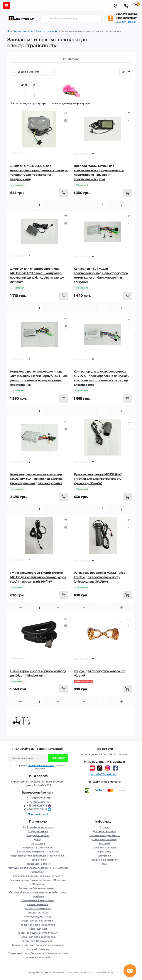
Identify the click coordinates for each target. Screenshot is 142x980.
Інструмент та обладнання (38, 848)
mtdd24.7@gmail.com (104, 774)
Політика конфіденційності (41, 766)
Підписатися (58, 758)
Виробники (104, 856)
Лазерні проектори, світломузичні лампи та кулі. (38, 856)
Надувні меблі (38, 860)
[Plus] (58, 205)
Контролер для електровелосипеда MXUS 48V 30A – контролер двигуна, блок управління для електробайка (37, 479)
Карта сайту (104, 852)
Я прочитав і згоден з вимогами (38, 767)
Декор (38, 839)
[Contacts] (126, 5)
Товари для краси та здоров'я (38, 925)
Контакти (104, 843)
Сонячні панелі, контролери (38, 900)
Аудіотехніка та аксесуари (38, 827)
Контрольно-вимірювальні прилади (38, 852)
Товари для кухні (38, 929)
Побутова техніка (38, 831)
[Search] (45, 18)
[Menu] (6, 5)
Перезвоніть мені (38, 814)
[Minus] (21, 205)
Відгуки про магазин (107, 782)
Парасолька (38, 843)
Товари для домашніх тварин (38, 921)
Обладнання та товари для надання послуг (38, 876)
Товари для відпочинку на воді (38, 937)
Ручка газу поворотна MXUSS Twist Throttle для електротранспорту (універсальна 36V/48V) (99, 577)
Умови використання (104, 839)
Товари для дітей (23, 31)
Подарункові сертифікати (104, 860)
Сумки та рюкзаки (38, 904)
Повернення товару (104, 848)
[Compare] (65, 120)
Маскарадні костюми (38, 864)
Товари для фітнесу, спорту (38, 941)
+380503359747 (126, 18)
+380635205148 (40, 809)
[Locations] (115, 5)
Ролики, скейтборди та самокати (38, 888)
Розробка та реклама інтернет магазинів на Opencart (60, 973)
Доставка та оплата (104, 831)
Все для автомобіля (38, 835)
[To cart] (64, 193)
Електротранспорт (47, 31)
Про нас (104, 827)
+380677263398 (126, 14)
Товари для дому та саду (38, 917)
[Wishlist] (65, 113)
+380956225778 (40, 806)
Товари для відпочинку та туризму (38, 933)
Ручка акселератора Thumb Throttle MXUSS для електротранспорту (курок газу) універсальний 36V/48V (38, 577)
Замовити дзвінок (126, 22)
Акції (104, 864)
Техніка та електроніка (38, 908)
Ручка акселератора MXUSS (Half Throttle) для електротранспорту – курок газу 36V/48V (99, 479)
